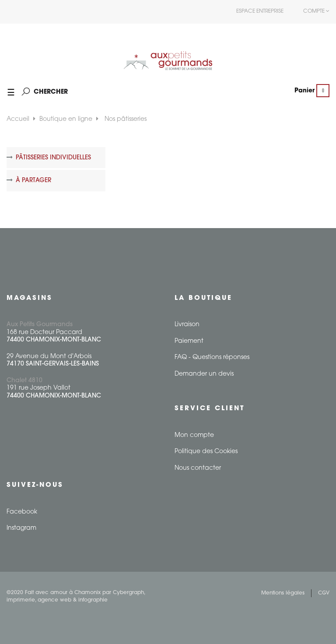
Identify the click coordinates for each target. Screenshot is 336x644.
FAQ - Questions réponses (212, 357)
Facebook (22, 512)
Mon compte (194, 435)
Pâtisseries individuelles (53, 158)
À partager (33, 181)
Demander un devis (204, 374)
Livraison (187, 325)
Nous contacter (198, 468)
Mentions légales (283, 593)
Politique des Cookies (206, 452)
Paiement (189, 341)
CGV (324, 593)
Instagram (21, 528)
